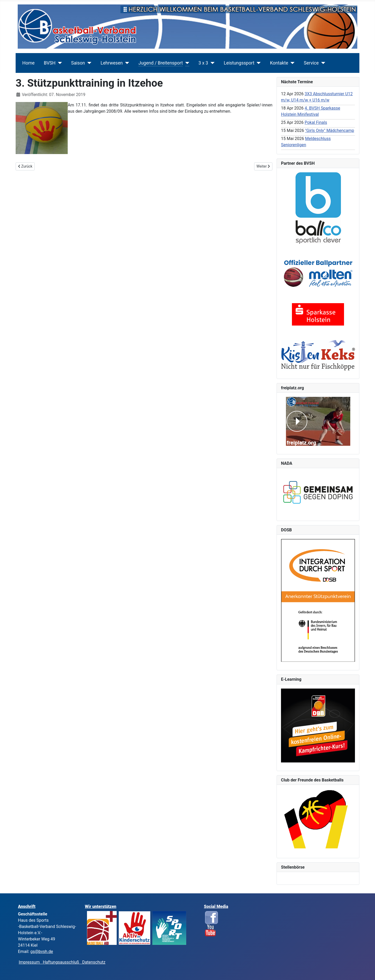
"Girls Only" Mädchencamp (329, 131)
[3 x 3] (211, 63)
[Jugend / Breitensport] (186, 63)
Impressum (31, 962)
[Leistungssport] (258, 63)
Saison (78, 63)
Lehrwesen (112, 63)
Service (311, 63)
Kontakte (279, 63)
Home (29, 63)
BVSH (50, 63)
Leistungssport (239, 63)
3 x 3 (203, 63)
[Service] (322, 63)
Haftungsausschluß (61, 962)
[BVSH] (59, 63)
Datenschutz (94, 962)
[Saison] (88, 63)
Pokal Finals (316, 122)
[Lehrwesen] (126, 63)
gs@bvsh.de (42, 952)
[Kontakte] (292, 63)
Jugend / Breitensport (161, 63)
